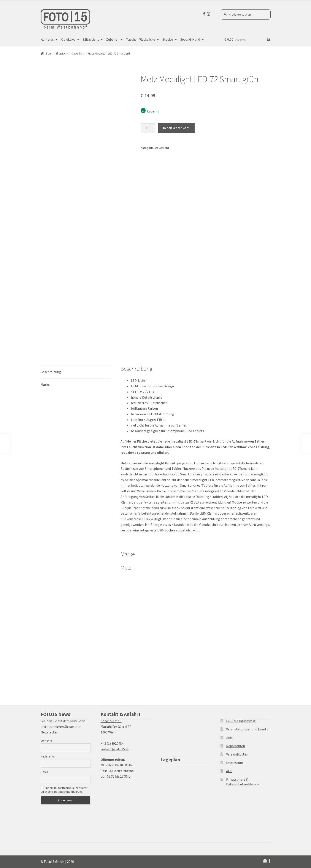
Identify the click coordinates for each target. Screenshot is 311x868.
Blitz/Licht (91, 39)
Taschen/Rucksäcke (141, 39)
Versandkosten (237, 754)
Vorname (46, 741)
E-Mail (44, 772)
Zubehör (113, 39)
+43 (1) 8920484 (112, 743)
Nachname (47, 756)
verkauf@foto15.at (115, 749)
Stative (168, 39)
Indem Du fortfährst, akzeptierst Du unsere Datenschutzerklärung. (64, 790)
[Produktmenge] (148, 128)
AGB (229, 771)
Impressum (235, 763)
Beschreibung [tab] (51, 372)
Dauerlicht (78, 53)
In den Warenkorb (176, 128)
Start (49, 53)
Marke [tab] (45, 385)
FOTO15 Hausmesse (241, 721)
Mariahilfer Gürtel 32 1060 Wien (116, 727)
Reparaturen (236, 746)
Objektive (68, 39)
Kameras (47, 39)
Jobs (230, 738)
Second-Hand (190, 39)
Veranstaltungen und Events (247, 729)
